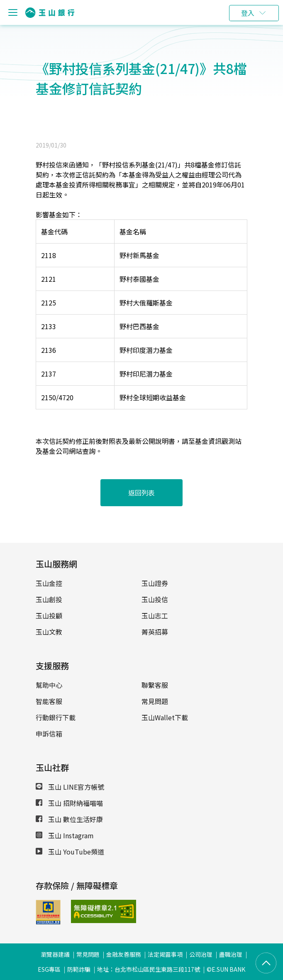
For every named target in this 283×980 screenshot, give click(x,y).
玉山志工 (155, 616)
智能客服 (49, 701)
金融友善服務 (124, 954)
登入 (248, 13)
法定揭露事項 (165, 954)
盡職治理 (231, 954)
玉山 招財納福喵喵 (69, 803)
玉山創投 (49, 599)
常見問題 (155, 701)
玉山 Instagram (65, 835)
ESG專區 (49, 969)
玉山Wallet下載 (165, 717)
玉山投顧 (49, 616)
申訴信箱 (49, 734)
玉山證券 (155, 583)
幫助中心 (49, 685)
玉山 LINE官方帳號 (70, 787)
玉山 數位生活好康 (69, 819)
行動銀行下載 (56, 717)
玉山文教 (49, 632)
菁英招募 (155, 632)
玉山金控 (49, 583)
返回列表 (141, 492)
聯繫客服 (155, 685)
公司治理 (201, 954)
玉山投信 (155, 599)
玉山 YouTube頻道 (70, 852)
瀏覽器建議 (55, 954)
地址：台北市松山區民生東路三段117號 (149, 969)
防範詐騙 (79, 969)
